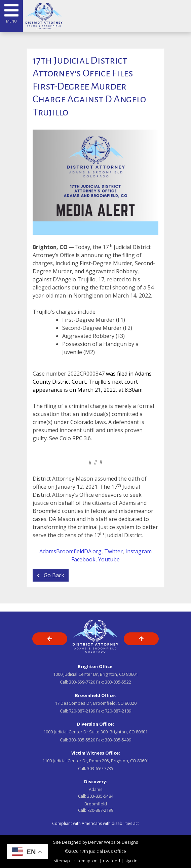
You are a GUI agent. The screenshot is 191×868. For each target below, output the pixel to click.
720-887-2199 (82, 711)
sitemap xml (86, 861)
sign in (131, 861)
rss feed (111, 861)
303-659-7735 (100, 768)
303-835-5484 (100, 796)
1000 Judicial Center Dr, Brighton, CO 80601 (95, 674)
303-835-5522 (118, 682)
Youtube (109, 559)
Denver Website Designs (113, 842)
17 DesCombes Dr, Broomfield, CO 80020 (96, 703)
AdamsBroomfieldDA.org (70, 551)
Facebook (83, 559)
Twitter (113, 551)
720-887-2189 (118, 711)
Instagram (139, 551)
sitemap (62, 861)
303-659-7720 (82, 682)
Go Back (51, 575)
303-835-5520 (82, 740)
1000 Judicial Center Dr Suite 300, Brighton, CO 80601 (95, 732)
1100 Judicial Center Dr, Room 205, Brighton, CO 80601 (96, 761)
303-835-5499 (118, 740)
